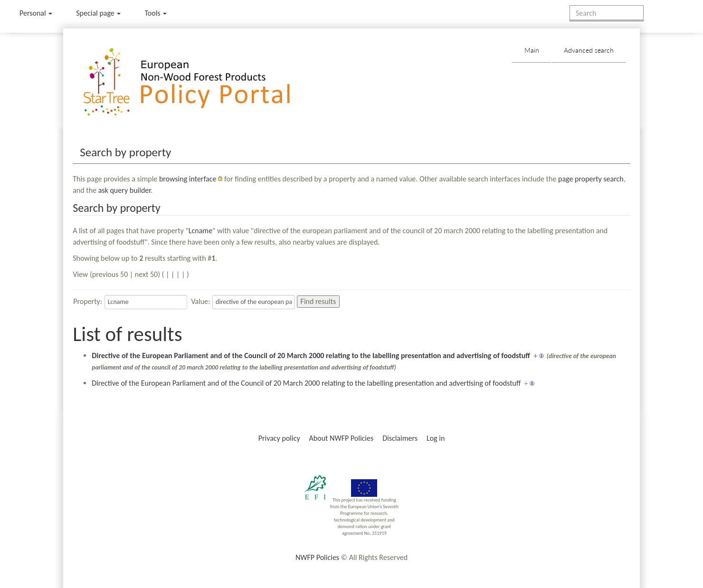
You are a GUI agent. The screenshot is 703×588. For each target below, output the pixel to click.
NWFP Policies (317, 557)
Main (532, 50)
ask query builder (125, 190)
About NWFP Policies (342, 438)
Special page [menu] (98, 13)
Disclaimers (400, 438)
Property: (88, 301)
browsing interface (188, 179)
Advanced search (589, 50)
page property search (591, 179)
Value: (200, 301)
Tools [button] (156, 13)
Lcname (200, 231)
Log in (436, 438)
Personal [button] (36, 13)
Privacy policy (279, 438)
